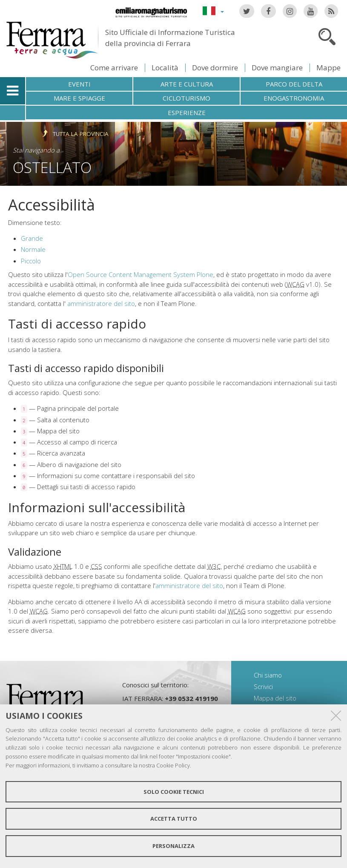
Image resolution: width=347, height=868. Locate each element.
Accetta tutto (174, 819)
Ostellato (52, 167)
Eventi (79, 84)
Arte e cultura (187, 84)
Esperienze (187, 112)
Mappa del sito (275, 698)
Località (165, 68)
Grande (32, 238)
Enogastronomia (294, 98)
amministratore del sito (101, 303)
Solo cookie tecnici (174, 792)
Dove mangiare (277, 68)
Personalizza (173, 846)
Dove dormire (215, 68)
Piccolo (31, 261)
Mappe (328, 68)
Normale (33, 249)
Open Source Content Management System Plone (141, 274)
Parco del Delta (294, 84)
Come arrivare (114, 68)
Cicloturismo (186, 98)
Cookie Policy (173, 765)
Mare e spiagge (79, 98)
